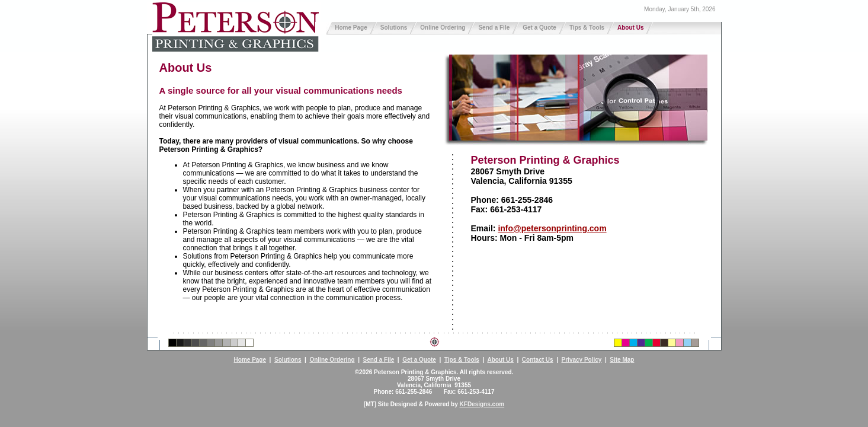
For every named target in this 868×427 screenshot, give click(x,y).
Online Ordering (443, 28)
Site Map (622, 360)
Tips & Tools (587, 28)
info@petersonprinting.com (552, 228)
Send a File (494, 28)
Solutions (394, 28)
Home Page (351, 28)
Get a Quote (539, 28)
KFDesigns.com (482, 404)
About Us (630, 28)
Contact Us (538, 360)
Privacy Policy (582, 360)
